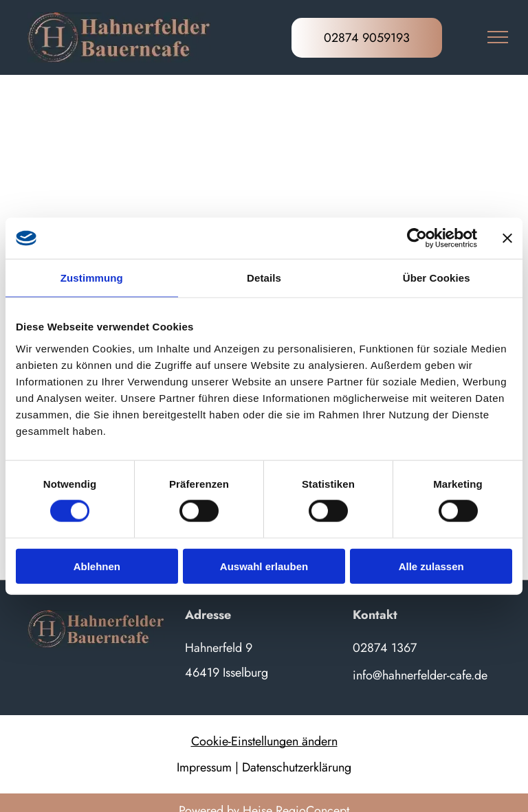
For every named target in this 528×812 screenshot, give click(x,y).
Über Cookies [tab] (437, 278)
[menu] (498, 37)
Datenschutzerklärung (297, 767)
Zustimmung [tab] (92, 278)
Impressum (204, 767)
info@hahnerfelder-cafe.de (420, 675)
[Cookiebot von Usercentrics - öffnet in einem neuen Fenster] (417, 238)
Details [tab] (264, 278)
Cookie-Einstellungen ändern (264, 741)
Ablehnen (97, 566)
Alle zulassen (431, 566)
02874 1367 (385, 648)
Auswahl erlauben (264, 566)
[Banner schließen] (507, 238)
